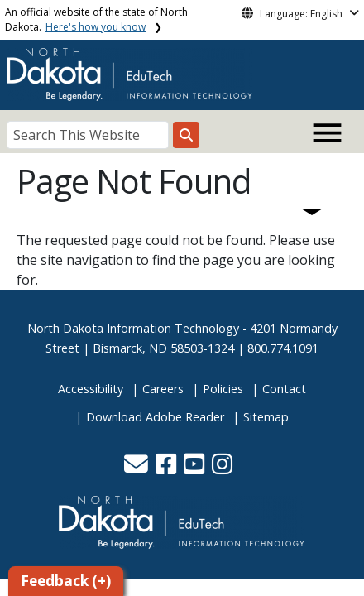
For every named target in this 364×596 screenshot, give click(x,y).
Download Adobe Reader (155, 417)
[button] (138, 468)
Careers (163, 389)
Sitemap (266, 417)
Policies (223, 389)
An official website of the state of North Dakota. (96, 19)
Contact (284, 389)
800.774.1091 (283, 348)
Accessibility (91, 389)
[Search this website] (186, 135)
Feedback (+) (66, 581)
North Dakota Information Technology (133, 328)
